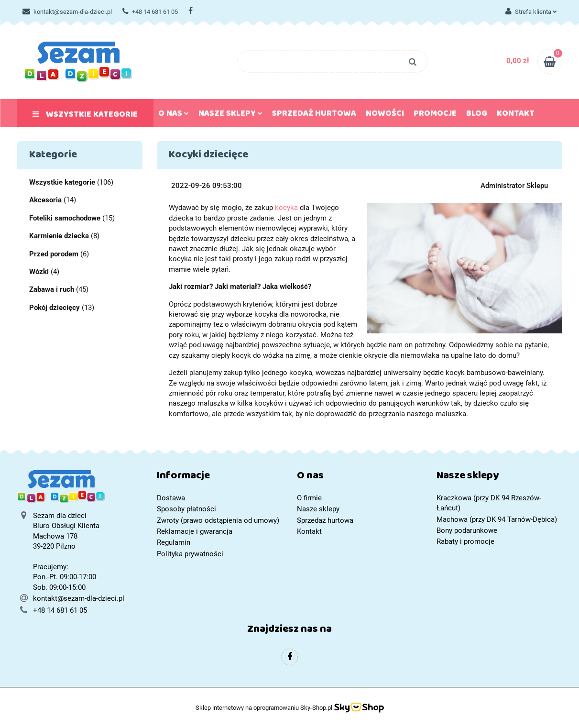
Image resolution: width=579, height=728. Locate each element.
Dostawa (171, 498)
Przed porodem (54, 254)
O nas (174, 115)
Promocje (435, 115)
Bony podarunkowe (467, 530)
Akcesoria (45, 200)
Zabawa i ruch (52, 289)
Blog (477, 115)
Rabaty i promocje (465, 541)
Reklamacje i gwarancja (195, 531)
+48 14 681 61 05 (150, 12)
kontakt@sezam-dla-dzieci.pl (67, 12)
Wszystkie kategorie (85, 116)
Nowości (385, 115)
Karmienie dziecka (59, 236)
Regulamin (174, 542)
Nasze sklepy (230, 115)
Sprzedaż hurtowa (314, 115)
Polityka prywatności (190, 554)
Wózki (39, 272)
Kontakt (516, 115)
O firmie (309, 498)
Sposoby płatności (186, 509)
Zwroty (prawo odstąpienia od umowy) (218, 520)
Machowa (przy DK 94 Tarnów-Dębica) (497, 519)
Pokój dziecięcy (55, 308)
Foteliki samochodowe (65, 218)
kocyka (286, 208)
